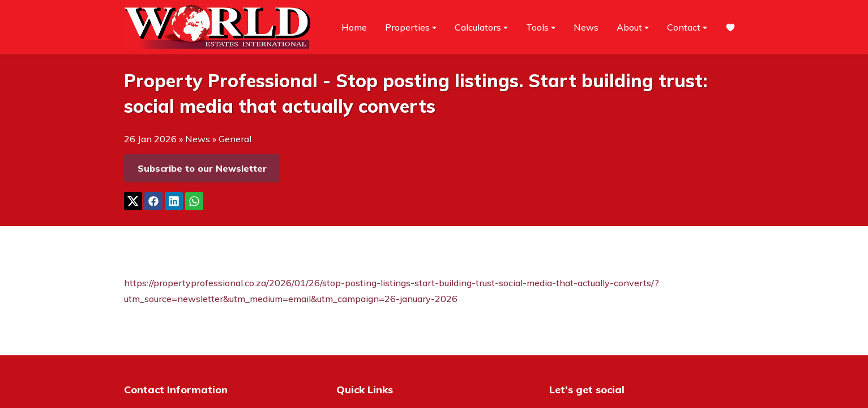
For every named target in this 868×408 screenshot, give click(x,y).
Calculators (481, 27)
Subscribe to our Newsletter (202, 168)
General (235, 139)
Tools (541, 27)
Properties (411, 27)
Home (354, 27)
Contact (687, 27)
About (633, 27)
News (586, 27)
